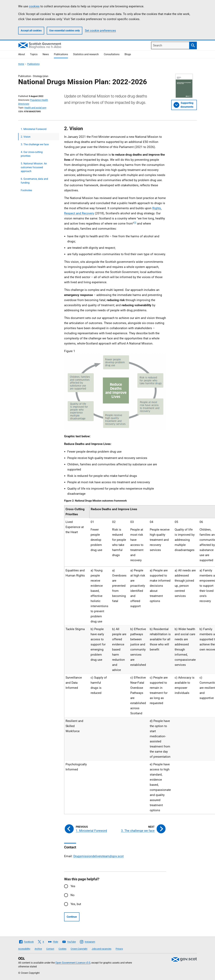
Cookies (62, 949)
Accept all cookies (31, 31)
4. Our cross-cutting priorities (32, 154)
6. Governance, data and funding (34, 181)
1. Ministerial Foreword (34, 129)
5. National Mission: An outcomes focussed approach (34, 167)
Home (21, 64)
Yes (73, 886)
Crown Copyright (79, 949)
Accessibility (24, 949)
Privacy (119, 949)
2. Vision (26, 137)
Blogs (128, 54)
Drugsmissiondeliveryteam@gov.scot (98, 856)
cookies (34, 6)
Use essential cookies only (65, 31)
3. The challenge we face (35, 144)
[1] (135, 223)
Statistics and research (86, 54)
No (72, 895)
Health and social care (35, 108)
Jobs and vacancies (102, 949)
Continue (72, 917)
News (46, 54)
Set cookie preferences (100, 31)
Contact (50, 949)
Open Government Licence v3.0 (73, 963)
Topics (34, 54)
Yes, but (76, 904)
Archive (38, 949)
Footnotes (26, 190)
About (22, 54)
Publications (61, 54)
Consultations (112, 54)
